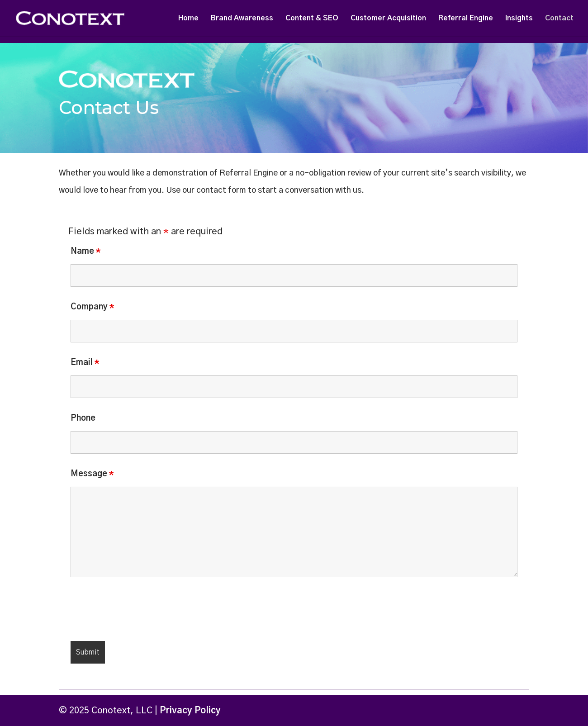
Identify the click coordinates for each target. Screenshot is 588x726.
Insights (519, 18)
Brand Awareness (242, 18)
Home (188, 18)
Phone (83, 418)
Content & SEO (312, 18)
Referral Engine (466, 18)
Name (86, 251)
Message (92, 474)
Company (92, 307)
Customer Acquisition (388, 18)
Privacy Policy (190, 711)
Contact (559, 18)
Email (85, 363)
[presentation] (139, 612)
